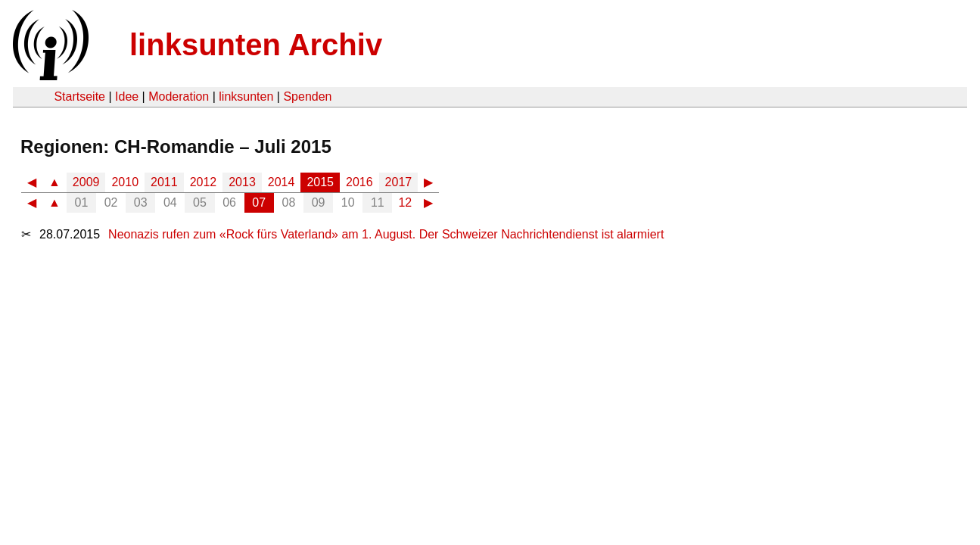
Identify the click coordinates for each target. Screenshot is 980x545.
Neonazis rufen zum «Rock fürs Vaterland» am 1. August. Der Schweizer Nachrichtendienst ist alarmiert (386, 234)
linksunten (246, 97)
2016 (359, 182)
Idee (127, 97)
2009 (86, 182)
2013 (242, 182)
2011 (164, 182)
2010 (125, 182)
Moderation (179, 97)
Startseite (79, 97)
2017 (399, 182)
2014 (282, 182)
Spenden (307, 97)
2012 (204, 182)
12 (405, 202)
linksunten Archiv (256, 45)
